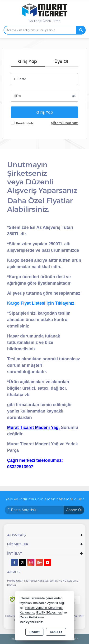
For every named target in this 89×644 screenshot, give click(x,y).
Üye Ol (61, 61)
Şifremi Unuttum (65, 123)
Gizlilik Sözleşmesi (49, 612)
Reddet (34, 632)
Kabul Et (56, 632)
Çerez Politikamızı (33, 617)
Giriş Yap (28, 61)
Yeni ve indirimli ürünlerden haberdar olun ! (45, 499)
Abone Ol (74, 510)
